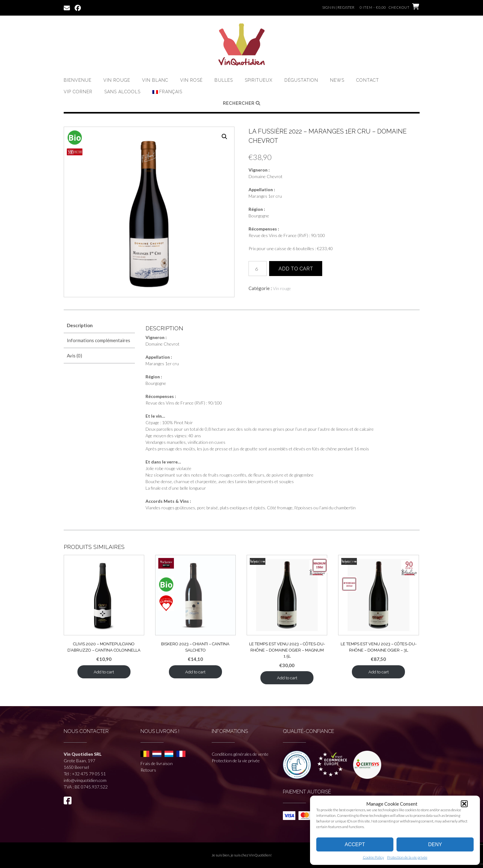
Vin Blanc (155, 80)
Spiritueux (259, 80)
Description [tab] (80, 325)
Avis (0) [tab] (74, 356)
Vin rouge (117, 80)
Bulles (224, 80)
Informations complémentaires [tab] (99, 340)
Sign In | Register (338, 7)
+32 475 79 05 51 (89, 774)
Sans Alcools (122, 92)
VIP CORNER (78, 92)
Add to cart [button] (104, 672)
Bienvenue (78, 80)
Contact (368, 80)
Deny (435, 844)
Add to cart (296, 269)
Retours (148, 770)
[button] (464, 804)
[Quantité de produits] (258, 269)
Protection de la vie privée (407, 857)
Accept (355, 844)
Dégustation (301, 80)
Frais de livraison (157, 763)
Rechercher (242, 103)
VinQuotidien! (260, 855)
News (337, 80)
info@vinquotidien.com (85, 780)
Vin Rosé (191, 80)
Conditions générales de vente (240, 754)
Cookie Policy (373, 857)
